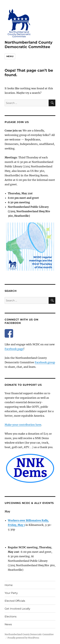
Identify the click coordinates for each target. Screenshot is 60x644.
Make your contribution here (23, 425)
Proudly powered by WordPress (23, 638)
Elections (11, 617)
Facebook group (45, 362)
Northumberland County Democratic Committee (29, 45)
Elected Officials (15, 601)
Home (9, 585)
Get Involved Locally (17, 609)
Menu (10, 56)
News (8, 624)
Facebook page (14, 349)
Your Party (11, 593)
